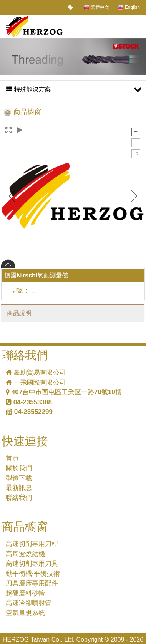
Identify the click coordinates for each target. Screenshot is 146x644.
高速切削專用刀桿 (32, 544)
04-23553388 (29, 402)
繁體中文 (96, 8)
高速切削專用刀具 (32, 564)
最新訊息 (19, 488)
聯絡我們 (19, 498)
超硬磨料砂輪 (25, 593)
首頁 (12, 458)
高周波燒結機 (25, 554)
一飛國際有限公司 (36, 383)
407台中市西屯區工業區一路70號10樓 (64, 392)
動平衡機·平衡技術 (33, 574)
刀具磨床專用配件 (32, 583)
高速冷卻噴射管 (29, 603)
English (129, 8)
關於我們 (19, 468)
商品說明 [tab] (19, 313)
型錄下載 (19, 478)
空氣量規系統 (25, 613)
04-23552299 (29, 412)
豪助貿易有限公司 (36, 372)
